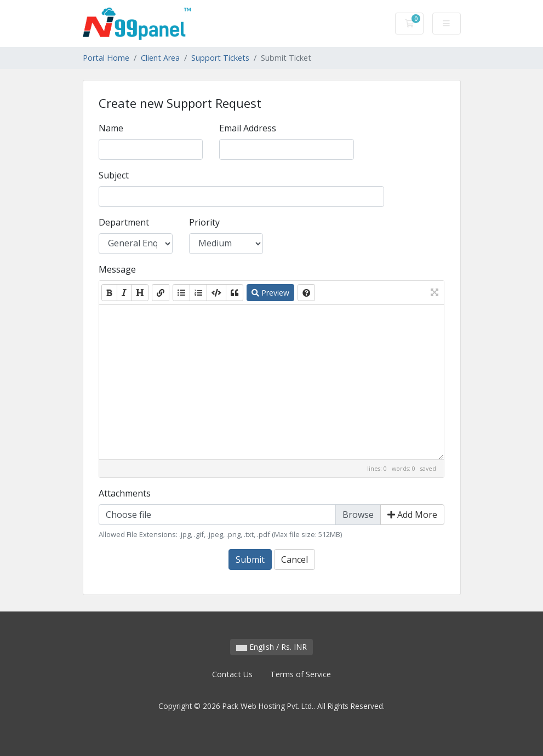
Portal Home (106, 58)
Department (124, 222)
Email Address (248, 128)
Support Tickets (220, 58)
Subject (114, 175)
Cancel (295, 559)
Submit (250, 559)
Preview (270, 293)
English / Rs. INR (271, 647)
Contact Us (232, 674)
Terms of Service (301, 674)
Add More (412, 515)
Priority (204, 222)
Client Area (160, 58)
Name (111, 128)
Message (117, 269)
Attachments (125, 493)
